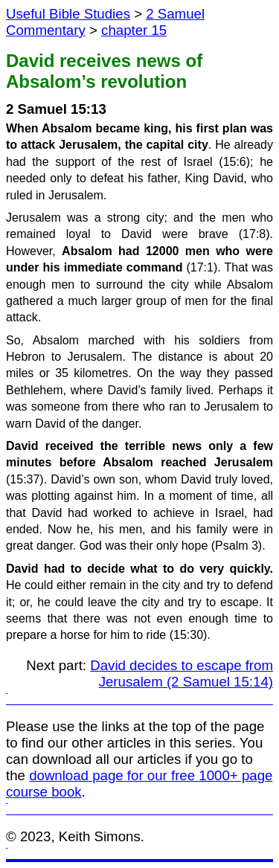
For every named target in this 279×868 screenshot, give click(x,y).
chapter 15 (134, 30)
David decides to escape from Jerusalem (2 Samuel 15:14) (182, 673)
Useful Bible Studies (68, 14)
